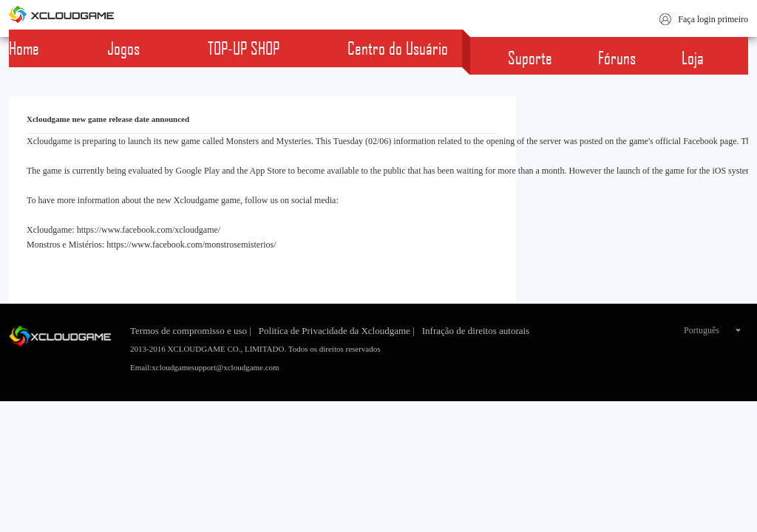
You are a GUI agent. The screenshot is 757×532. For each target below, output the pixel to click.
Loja (693, 58)
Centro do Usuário (398, 48)
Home (24, 48)
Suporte (530, 58)
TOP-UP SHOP (244, 48)
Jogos (123, 48)
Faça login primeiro (713, 19)
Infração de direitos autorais (476, 331)
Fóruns (617, 58)
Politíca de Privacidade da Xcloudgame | (337, 331)
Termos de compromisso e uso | (191, 331)
